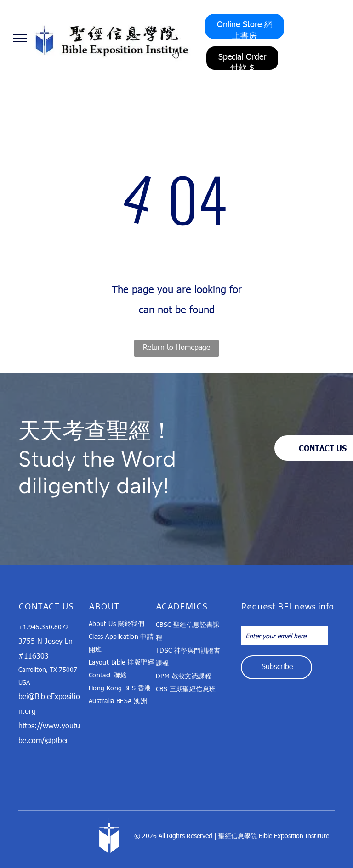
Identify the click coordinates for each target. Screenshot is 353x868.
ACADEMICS (182, 607)
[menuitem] (122, 624)
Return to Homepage (176, 347)
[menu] (20, 38)
